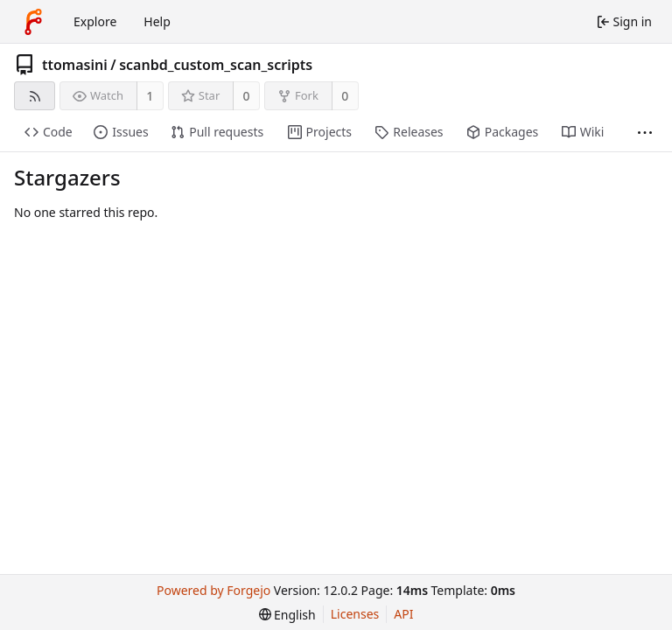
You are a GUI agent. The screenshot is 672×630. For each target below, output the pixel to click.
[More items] (645, 133)
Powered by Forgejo (213, 590)
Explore (95, 21)
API (403, 614)
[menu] (287, 615)
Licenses (355, 614)
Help (157, 21)
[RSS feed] (35, 96)
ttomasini (75, 65)
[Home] (33, 22)
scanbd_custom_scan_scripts (216, 65)
